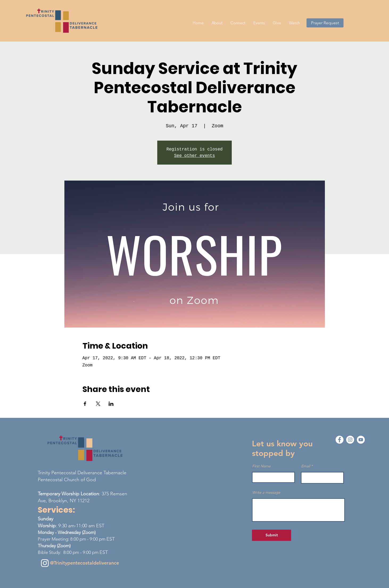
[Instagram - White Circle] (350, 440)
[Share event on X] (98, 404)
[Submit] (272, 535)
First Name (261, 466)
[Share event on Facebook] (85, 404)
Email (306, 466)
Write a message (266, 492)
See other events (194, 156)
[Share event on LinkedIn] (111, 404)
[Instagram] (45, 563)
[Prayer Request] (325, 23)
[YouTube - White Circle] (361, 440)
